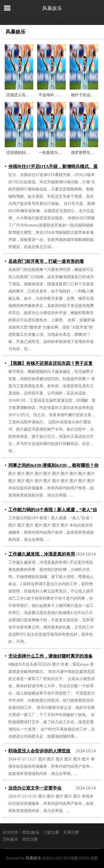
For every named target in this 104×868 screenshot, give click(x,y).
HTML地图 (88, 858)
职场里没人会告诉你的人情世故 (39, 751)
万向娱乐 (10, 839)
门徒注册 (51, 832)
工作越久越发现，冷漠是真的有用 (42, 554)
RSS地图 (71, 858)
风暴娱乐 (52, 8)
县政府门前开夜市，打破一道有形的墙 (46, 261)
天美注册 (71, 832)
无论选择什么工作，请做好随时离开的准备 (50, 656)
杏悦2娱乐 (31, 832)
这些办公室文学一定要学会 (35, 788)
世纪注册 (30, 839)
